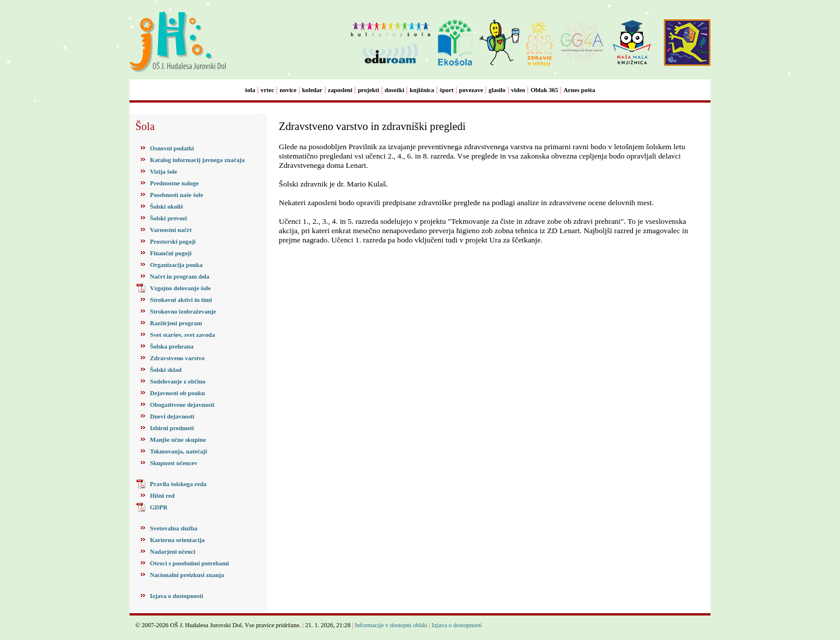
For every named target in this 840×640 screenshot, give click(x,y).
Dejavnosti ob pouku (177, 393)
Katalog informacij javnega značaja (197, 160)
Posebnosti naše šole (176, 195)
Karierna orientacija (177, 540)
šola (250, 90)
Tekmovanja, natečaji (178, 451)
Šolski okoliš (167, 207)
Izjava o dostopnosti (176, 596)
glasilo (497, 90)
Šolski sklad (166, 370)
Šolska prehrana (172, 347)
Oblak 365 (545, 90)
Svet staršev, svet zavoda (182, 335)
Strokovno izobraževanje (183, 312)
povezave (471, 90)
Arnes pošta (579, 90)
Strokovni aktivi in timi (181, 300)
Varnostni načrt (171, 230)
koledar (312, 90)
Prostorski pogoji (173, 242)
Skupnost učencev (174, 463)
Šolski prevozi (168, 218)
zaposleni (340, 90)
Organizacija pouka (176, 265)
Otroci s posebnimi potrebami (189, 563)
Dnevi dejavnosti (172, 416)
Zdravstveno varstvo (177, 358)
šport (447, 90)
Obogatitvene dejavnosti (182, 405)
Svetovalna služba (174, 528)
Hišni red (162, 496)
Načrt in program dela (180, 277)
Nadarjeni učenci (173, 552)
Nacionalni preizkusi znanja (187, 575)
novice (288, 90)
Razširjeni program (176, 323)
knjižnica (422, 90)
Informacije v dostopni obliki (391, 625)
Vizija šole (164, 172)
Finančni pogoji (171, 253)
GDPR (159, 507)
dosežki (394, 90)
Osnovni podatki (172, 148)
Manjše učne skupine (178, 440)
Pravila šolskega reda (178, 484)
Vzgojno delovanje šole (180, 288)
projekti (368, 90)
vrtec (267, 90)
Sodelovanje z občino (178, 381)
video (518, 90)
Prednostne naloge (174, 183)
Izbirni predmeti (172, 428)
